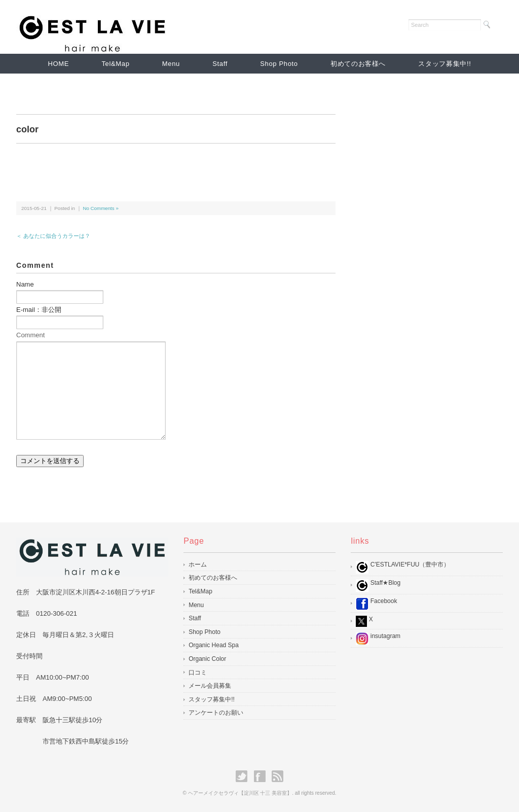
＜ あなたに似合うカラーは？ (53, 236)
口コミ (198, 673)
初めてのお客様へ (358, 64)
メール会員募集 (210, 686)
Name (25, 284)
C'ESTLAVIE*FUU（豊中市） (403, 567)
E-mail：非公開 (39, 310)
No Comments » (100, 208)
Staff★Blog (378, 586)
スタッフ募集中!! (444, 64)
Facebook (376, 604)
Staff (220, 64)
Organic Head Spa (214, 645)
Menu (171, 64)
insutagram (378, 639)
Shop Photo (279, 64)
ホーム (198, 564)
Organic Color (207, 659)
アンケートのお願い (216, 713)
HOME (59, 64)
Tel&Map (115, 64)
